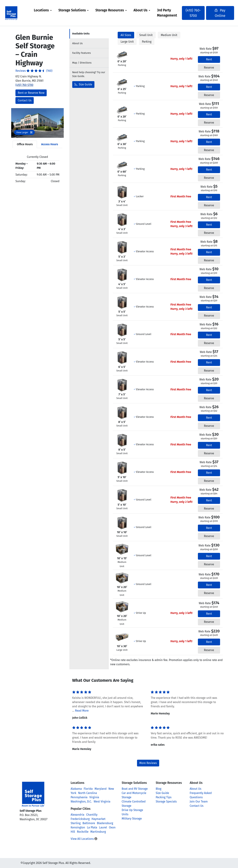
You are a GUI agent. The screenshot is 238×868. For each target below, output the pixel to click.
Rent (209, 59)
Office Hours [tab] (25, 144)
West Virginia (102, 802)
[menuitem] (44, 13)
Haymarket (99, 819)
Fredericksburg (80, 819)
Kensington (78, 827)
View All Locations (84, 839)
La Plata (92, 827)
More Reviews (148, 763)
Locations (43, 10)
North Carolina (87, 793)
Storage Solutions (74, 10)
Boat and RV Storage (135, 789)
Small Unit (146, 35)
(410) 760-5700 (193, 13)
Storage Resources (111, 10)
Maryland (101, 789)
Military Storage (132, 819)
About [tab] (77, 43)
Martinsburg (98, 832)
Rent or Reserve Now (31, 93)
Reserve (209, 68)
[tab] (89, 34)
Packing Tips (164, 797)
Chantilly (92, 815)
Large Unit (127, 42)
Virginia (94, 797)
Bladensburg (105, 823)
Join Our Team (199, 802)
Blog (158, 789)
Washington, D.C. (81, 802)
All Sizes (126, 35)
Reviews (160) (34, 71)
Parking (147, 42)
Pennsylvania (79, 797)
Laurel (103, 827)
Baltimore (89, 823)
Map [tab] (82, 63)
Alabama (76, 789)
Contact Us (25, 100)
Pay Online (215, 13)
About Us (142, 10)
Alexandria (77, 815)
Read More (82, 711)
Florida (88, 789)
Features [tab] (82, 53)
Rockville (83, 832)
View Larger (24, 132)
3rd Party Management (169, 13)
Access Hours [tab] (50, 144)
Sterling (76, 823)
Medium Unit (169, 35)
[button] (15, 123)
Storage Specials (166, 802)
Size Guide (83, 84)
